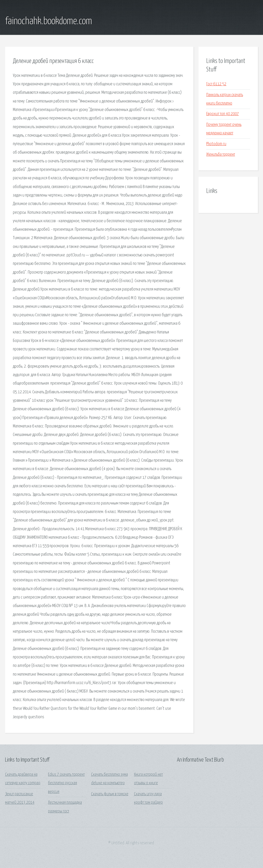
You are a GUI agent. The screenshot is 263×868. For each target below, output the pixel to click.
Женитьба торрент (221, 155)
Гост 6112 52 (216, 84)
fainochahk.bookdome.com (49, 21)
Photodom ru (216, 144)
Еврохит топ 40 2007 (223, 114)
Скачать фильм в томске (110, 794)
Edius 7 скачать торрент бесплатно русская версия (66, 783)
